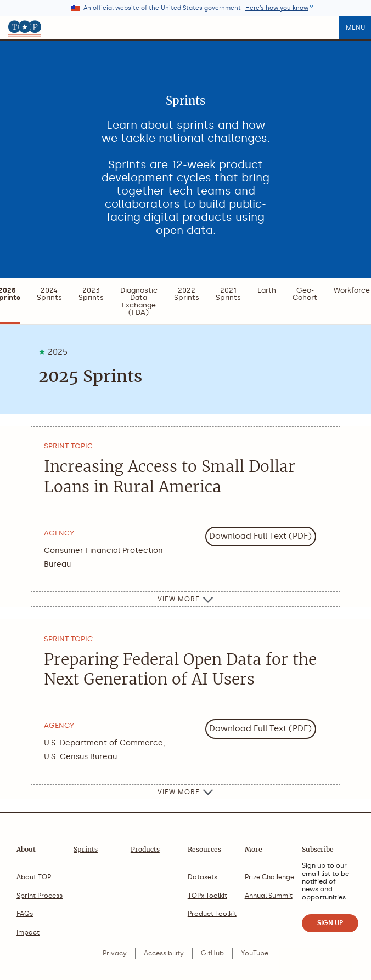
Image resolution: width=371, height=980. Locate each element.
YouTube (255, 953)
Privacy (115, 953)
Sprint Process (40, 896)
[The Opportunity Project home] (25, 27)
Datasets (203, 877)
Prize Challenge (269, 877)
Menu (355, 27)
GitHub (212, 953)
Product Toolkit (212, 914)
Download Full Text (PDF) (260, 536)
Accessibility (164, 953)
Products (145, 849)
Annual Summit (269, 896)
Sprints (86, 849)
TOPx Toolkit (207, 896)
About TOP (34, 877)
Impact (28, 932)
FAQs (25, 914)
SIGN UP (330, 923)
